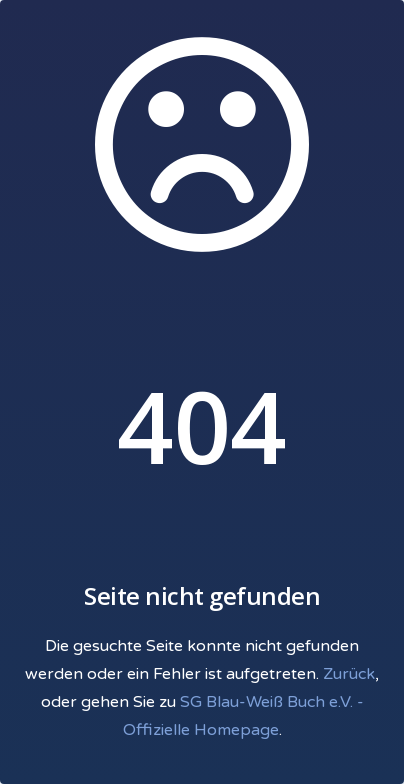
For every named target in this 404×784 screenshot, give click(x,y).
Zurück (349, 674)
